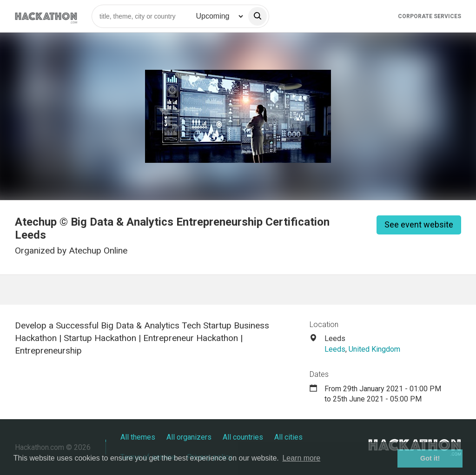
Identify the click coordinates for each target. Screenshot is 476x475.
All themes (138, 437)
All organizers (189, 437)
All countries (243, 437)
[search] (258, 16)
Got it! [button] (430, 458)
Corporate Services (430, 16)
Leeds (335, 349)
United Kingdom (374, 349)
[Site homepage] (46, 16)
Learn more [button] (301, 458)
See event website (419, 224)
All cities (288, 437)
